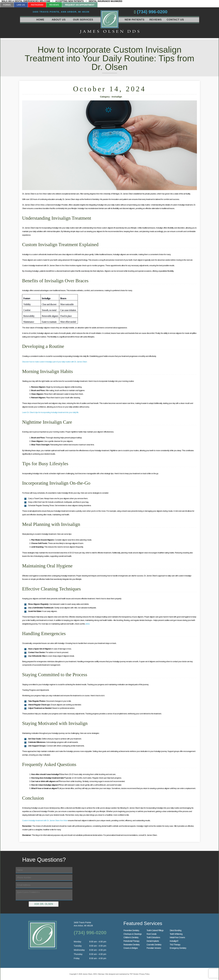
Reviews (54, 5)
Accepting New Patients (70, 1)
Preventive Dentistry (131, 930)
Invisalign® (174, 941)
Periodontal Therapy (131, 941)
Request (80, 5)
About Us (59, 20)
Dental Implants (153, 941)
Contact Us (175, 20)
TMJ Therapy (175, 944)
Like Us (21, 5)
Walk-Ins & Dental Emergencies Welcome (26, 1)
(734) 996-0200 (158, 12)
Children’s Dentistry (131, 937)
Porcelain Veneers (154, 948)
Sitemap (101, 974)
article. (88, 623)
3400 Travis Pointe (90, 924)
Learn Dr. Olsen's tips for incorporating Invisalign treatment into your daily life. (50, 412)
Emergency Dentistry (178, 948)
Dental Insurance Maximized (105, 1)
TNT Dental (134, 974)
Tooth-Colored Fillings (155, 930)
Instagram (37, 5)
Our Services (83, 20)
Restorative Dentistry (132, 944)
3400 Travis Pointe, (61, 12)
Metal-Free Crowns (177, 937)
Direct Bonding (176, 930)
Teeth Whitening (176, 934)
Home (40, 20)
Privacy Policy (144, 974)
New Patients (135, 20)
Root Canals (152, 934)
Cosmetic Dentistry (154, 944)
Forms (7, 5)
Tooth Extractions (153, 937)
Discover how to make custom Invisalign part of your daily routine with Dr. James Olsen (54, 361)
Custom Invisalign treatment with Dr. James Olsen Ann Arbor (45, 820)
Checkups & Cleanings (133, 934)
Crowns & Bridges (131, 948)
